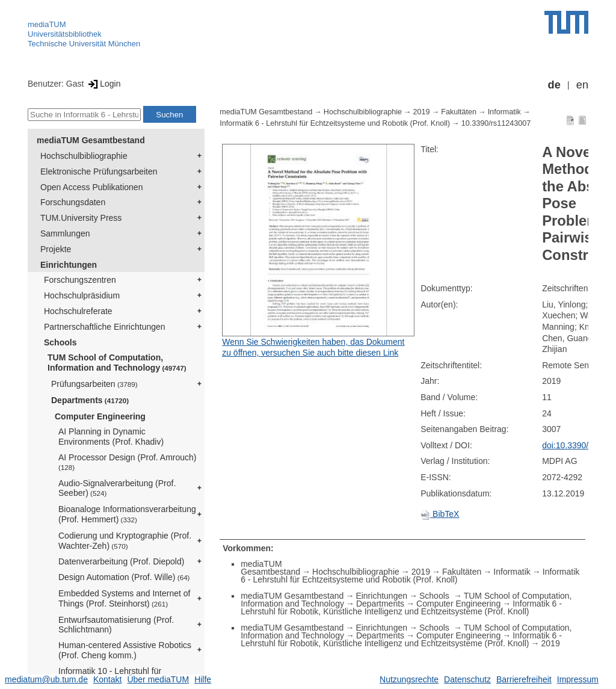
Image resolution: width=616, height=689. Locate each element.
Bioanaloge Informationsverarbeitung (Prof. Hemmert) (127, 514)
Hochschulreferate (78, 311)
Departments (90, 400)
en (582, 85)
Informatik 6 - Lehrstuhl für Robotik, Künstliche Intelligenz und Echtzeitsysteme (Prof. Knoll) (401, 607)
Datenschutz (467, 679)
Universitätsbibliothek (65, 34)
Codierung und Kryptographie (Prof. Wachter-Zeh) (125, 541)
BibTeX (440, 514)
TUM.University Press (81, 218)
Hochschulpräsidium (82, 295)
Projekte (56, 249)
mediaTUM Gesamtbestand (91, 140)
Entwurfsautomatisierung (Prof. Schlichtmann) (116, 625)
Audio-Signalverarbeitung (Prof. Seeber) (117, 488)
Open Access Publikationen (91, 187)
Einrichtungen (69, 265)
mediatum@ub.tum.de (46, 679)
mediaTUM (47, 24)
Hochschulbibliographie (84, 156)
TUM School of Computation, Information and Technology (117, 363)
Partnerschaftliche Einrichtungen (105, 327)
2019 (422, 112)
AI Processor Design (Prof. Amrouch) (128, 462)
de (554, 85)
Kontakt (107, 679)
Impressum (578, 679)
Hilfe (203, 679)
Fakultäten (459, 112)
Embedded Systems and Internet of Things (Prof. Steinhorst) (124, 598)
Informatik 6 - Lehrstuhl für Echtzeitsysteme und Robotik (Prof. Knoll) (335, 123)
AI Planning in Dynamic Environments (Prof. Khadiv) (111, 437)
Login (103, 84)
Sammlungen (65, 233)
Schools (60, 342)
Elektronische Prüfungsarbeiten (99, 171)
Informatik (504, 112)
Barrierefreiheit (524, 679)
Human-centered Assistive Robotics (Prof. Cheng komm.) (125, 650)
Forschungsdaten (73, 202)
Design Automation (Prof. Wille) (124, 577)
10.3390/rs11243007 (496, 123)
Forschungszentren (80, 280)
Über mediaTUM (158, 679)
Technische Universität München (84, 44)
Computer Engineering (100, 416)
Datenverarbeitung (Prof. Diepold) (121, 561)
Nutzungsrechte (409, 679)
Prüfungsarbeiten (94, 384)
